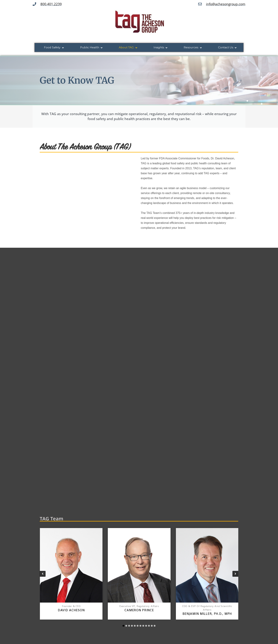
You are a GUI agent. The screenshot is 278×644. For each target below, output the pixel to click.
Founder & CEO (71, 607)
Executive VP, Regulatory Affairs (139, 607)
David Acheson (71, 611)
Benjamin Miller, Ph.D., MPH (207, 614)
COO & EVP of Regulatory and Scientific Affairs (207, 609)
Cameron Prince (139, 611)
